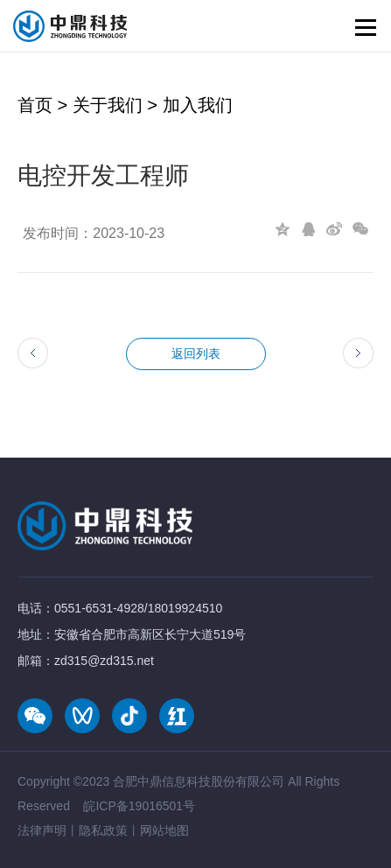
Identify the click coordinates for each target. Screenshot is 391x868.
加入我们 (198, 105)
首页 (35, 105)
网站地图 (164, 830)
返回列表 (196, 353)
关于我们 (108, 105)
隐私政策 (103, 830)
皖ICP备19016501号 (139, 806)
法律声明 (42, 830)
